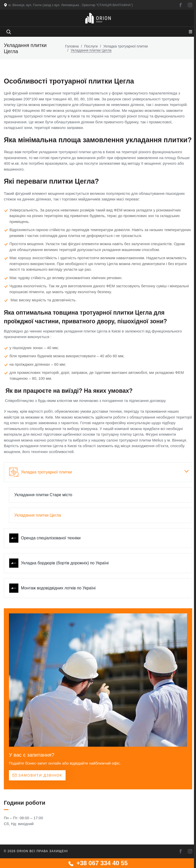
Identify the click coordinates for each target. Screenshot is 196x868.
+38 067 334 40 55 (98, 863)
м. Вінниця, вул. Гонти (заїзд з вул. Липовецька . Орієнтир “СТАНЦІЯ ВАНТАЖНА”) (72, 5)
